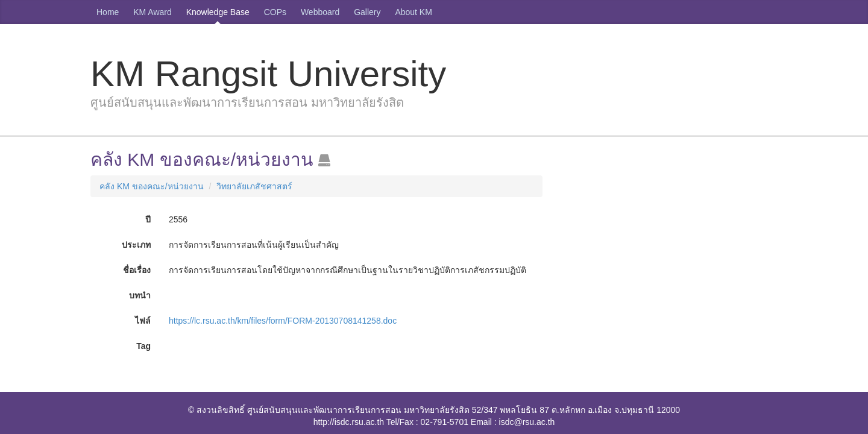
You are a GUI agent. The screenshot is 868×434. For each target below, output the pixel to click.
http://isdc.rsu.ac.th (349, 422)
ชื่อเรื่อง (137, 270)
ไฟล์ (143, 321)
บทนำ (140, 295)
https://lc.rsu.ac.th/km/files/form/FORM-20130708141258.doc (283, 321)
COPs (275, 12)
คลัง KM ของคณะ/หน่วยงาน (152, 186)
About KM (413, 12)
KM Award (153, 12)
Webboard (320, 12)
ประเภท (136, 245)
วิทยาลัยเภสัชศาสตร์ (254, 186)
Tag (143, 346)
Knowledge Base (218, 12)
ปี (148, 219)
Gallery (367, 12)
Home (108, 12)
